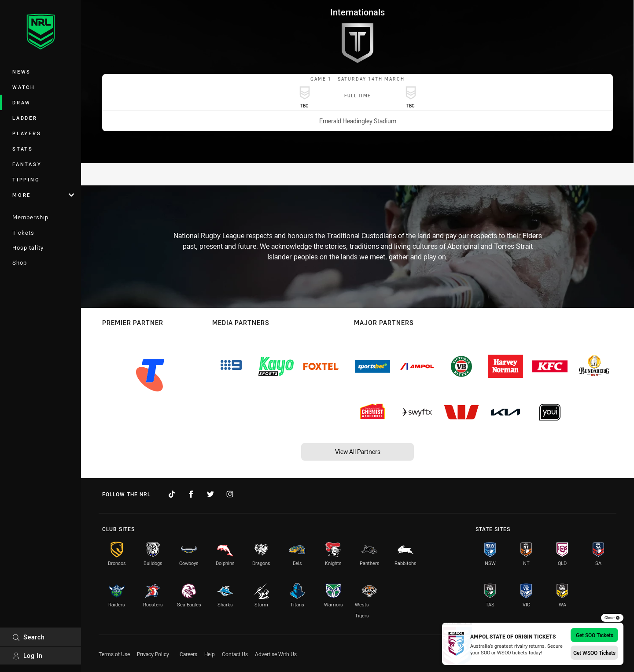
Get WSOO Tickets (594, 653)
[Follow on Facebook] (191, 494)
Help (210, 654)
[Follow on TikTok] (172, 494)
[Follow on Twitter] (210, 494)
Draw (22, 102)
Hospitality (28, 247)
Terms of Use (114, 654)
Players (27, 133)
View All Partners (358, 452)
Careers (188, 654)
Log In (28, 655)
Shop (20, 262)
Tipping (26, 179)
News (22, 72)
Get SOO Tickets (595, 635)
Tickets (23, 233)
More (43, 195)
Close (612, 618)
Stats (23, 149)
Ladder (25, 118)
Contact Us (235, 654)
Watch (24, 87)
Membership (30, 217)
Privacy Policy (153, 654)
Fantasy (27, 164)
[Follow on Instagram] (230, 494)
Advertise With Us (276, 654)
